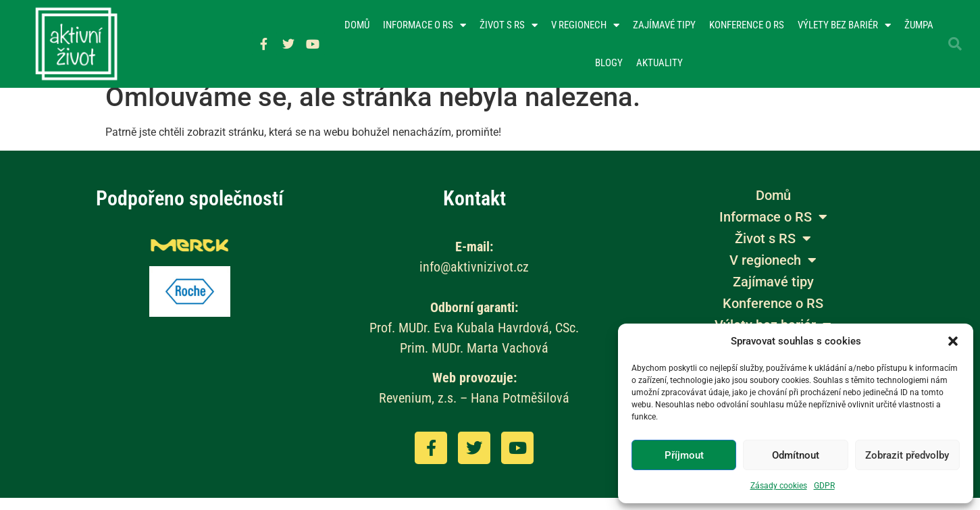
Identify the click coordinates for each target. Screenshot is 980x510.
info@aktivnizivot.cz (474, 279)
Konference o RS (747, 25)
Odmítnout (796, 455)
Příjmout (684, 455)
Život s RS (509, 25)
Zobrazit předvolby (907, 455)
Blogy (609, 63)
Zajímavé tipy (664, 25)
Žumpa (919, 25)
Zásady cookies (779, 486)
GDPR (824, 486)
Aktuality (660, 63)
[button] (953, 341)
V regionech (585, 25)
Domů (357, 25)
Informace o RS (424, 25)
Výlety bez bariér (844, 25)
